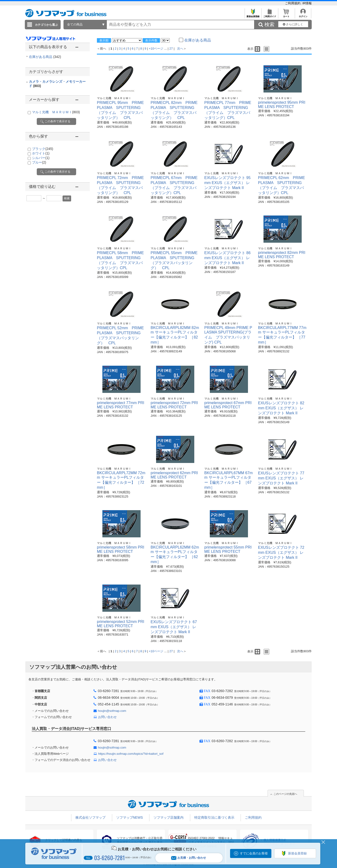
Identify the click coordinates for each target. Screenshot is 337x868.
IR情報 (307, 3)
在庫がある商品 (45, 57)
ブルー (39, 162)
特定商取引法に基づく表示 (214, 817)
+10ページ (156, 49)
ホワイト (41, 153)
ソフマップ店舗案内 (168, 817)
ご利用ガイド (270, 15)
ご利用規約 (293, 3)
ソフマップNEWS (130, 817)
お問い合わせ (107, 717)
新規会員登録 (253, 15)
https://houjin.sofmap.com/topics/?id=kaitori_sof (131, 754)
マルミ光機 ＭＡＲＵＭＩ (56, 112)
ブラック (43, 149)
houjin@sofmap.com (112, 711)
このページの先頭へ (285, 794)
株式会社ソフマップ (90, 817)
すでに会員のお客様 (254, 853)
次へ (180, 49)
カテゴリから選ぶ (46, 25)
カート (286, 15)
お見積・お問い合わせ (189, 858)
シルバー (41, 158)
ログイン (303, 15)
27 (171, 49)
